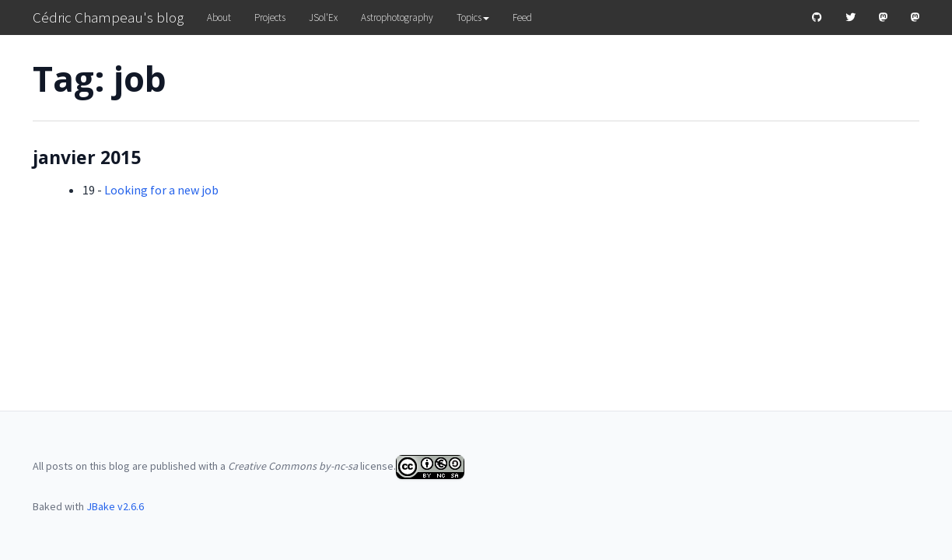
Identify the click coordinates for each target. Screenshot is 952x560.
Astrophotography (397, 17)
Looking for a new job (161, 190)
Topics (473, 17)
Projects (270, 17)
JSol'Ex (323, 17)
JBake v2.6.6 (115, 506)
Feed (522, 17)
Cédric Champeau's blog (108, 17)
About (219, 17)
